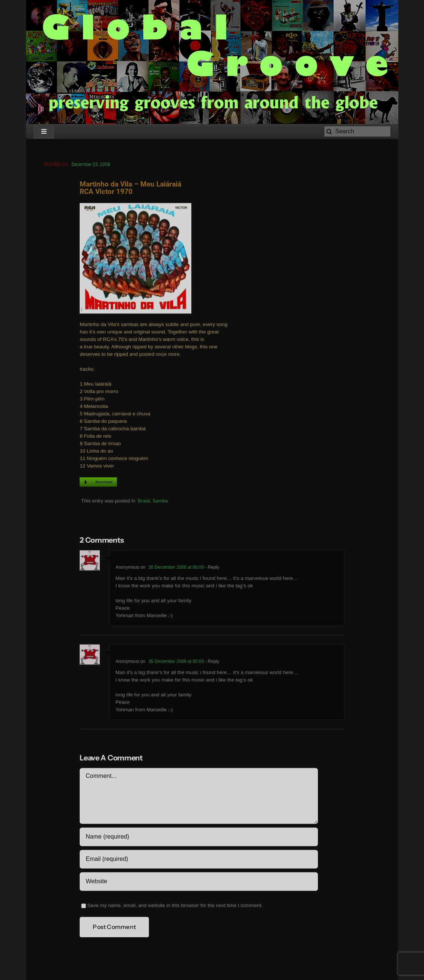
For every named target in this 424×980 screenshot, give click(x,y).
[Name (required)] (199, 838)
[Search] (357, 131)
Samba (160, 502)
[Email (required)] (199, 860)
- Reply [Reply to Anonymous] (211, 568)
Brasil (144, 502)
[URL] (199, 882)
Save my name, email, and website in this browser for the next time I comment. (175, 906)
